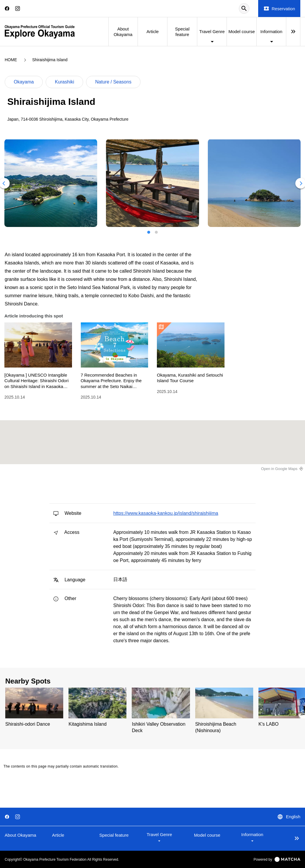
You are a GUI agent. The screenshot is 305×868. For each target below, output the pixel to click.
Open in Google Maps (279, 469)
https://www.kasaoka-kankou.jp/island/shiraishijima (166, 513)
